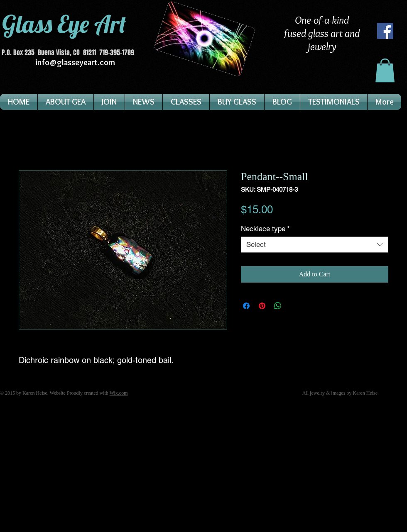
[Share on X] (294, 306)
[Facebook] (385, 31)
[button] (385, 70)
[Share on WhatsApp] (278, 306)
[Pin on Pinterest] (262, 306)
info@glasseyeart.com (75, 62)
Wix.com (119, 393)
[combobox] (315, 245)
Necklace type (265, 229)
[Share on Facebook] (246, 306)
